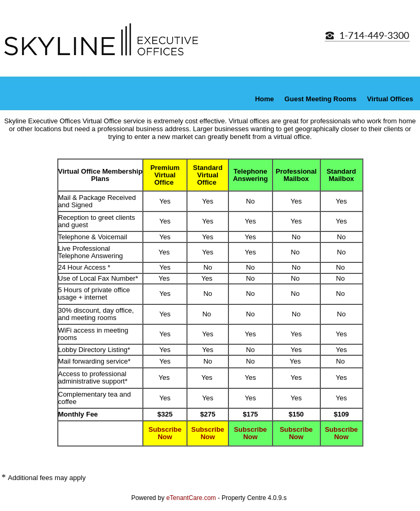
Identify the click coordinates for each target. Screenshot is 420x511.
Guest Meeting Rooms (321, 99)
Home (265, 99)
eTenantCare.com (192, 498)
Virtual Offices (390, 99)
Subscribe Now (165, 433)
